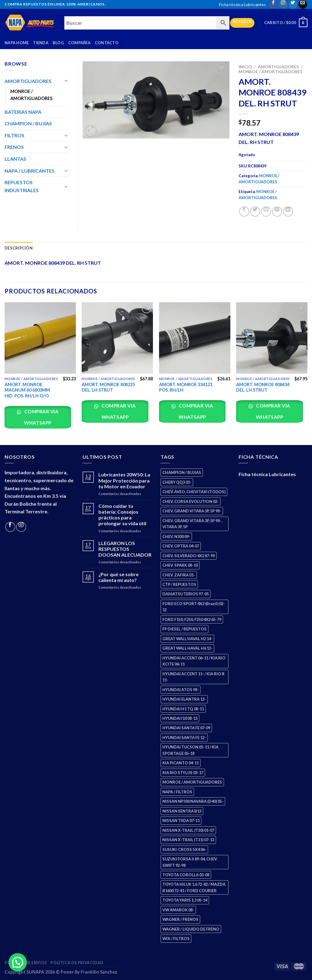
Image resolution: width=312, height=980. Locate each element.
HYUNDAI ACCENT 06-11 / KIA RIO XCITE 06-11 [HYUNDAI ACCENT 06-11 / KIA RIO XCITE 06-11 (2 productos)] (194, 661)
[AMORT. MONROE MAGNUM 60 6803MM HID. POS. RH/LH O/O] (40, 338)
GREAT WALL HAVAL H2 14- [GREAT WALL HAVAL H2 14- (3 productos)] (187, 639)
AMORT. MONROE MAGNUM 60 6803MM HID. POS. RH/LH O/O (27, 390)
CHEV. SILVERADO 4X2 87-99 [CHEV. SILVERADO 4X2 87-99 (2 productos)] (189, 556)
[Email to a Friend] (266, 212)
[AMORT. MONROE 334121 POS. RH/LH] (195, 338)
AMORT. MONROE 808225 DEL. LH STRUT (108, 387)
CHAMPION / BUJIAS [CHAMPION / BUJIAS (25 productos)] (182, 472)
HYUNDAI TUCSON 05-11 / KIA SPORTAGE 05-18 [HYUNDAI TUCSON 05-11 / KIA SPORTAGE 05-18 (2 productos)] (190, 750)
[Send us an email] (303, 4)
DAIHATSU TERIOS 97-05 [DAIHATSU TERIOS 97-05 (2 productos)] (186, 594)
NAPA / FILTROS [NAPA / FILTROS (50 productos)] (177, 792)
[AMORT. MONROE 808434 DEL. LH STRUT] (272, 338)
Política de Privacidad (77, 963)
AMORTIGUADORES (278, 67)
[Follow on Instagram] (283, 4)
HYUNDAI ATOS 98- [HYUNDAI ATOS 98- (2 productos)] (181, 690)
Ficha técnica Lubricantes (242, 5)
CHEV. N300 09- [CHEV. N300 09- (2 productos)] (176, 537)
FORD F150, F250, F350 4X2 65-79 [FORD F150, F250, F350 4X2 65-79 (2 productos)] (192, 619)
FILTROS (14, 135)
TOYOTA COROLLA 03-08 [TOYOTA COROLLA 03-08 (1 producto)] (186, 875)
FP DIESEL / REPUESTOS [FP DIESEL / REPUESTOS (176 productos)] (184, 629)
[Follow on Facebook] (273, 4)
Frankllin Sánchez (99, 972)
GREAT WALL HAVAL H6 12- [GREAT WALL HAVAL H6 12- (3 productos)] (187, 648)
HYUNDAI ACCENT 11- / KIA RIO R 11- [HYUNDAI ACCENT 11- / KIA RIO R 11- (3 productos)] (193, 677)
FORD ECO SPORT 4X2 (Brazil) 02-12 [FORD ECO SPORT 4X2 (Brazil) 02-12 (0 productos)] (194, 607)
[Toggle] (66, 81)
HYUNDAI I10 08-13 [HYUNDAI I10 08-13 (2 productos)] (180, 718)
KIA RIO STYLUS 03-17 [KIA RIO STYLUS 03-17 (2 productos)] (183, 773)
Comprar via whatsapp (41, 417)
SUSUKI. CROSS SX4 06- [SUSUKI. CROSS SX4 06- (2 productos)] (184, 849)
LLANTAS (15, 159)
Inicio (245, 67)
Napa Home (17, 43)
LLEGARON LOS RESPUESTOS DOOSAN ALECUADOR (125, 549)
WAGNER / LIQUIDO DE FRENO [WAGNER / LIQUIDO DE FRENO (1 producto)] (191, 929)
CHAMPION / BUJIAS (28, 123)
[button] (18, 962)
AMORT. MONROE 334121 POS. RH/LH (186, 387)
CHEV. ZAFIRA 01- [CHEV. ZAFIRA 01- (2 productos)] (179, 575)
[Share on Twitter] (255, 212)
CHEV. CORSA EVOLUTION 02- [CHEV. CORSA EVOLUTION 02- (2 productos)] (191, 501)
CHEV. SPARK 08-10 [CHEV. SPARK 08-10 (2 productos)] (180, 565)
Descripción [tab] (19, 248)
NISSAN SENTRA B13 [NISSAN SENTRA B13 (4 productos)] (182, 811)
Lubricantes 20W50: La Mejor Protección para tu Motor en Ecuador (124, 480)
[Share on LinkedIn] (288, 212)
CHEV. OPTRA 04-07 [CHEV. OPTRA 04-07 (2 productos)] (181, 546)
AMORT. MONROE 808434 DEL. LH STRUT (263, 387)
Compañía (79, 43)
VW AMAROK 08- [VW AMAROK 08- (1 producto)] (178, 910)
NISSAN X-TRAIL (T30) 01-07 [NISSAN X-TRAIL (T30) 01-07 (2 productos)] (188, 830)
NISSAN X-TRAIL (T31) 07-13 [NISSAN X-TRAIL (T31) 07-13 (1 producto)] (188, 840)
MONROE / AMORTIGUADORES (271, 72)
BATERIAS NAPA (23, 112)
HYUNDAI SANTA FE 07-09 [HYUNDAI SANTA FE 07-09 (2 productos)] (186, 728)
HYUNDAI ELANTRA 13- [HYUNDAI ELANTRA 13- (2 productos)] (184, 699)
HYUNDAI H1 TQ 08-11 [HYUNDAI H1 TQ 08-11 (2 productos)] (183, 709)
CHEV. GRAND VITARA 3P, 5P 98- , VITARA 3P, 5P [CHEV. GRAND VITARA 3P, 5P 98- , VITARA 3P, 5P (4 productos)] (193, 524)
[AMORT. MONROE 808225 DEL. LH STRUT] (117, 338)
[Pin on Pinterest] (277, 212)
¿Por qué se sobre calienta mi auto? (119, 577)
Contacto (107, 43)
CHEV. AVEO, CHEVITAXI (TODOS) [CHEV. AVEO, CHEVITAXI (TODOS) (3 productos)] (194, 492)
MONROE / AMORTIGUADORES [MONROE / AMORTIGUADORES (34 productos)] (192, 782)
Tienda (41, 43)
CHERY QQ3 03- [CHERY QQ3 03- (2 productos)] (177, 482)
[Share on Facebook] (244, 212)
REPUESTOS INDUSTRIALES (22, 186)
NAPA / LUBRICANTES (30, 171)
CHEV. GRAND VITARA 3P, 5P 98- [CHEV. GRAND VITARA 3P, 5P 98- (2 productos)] (192, 511)
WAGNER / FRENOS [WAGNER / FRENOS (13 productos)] (180, 919)
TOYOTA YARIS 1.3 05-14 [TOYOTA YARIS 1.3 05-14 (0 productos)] (185, 900)
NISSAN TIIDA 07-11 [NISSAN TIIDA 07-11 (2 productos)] (181, 820)
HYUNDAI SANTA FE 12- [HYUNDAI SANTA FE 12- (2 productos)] (184, 738)
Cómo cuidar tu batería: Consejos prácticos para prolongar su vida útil (122, 515)
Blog (58, 43)
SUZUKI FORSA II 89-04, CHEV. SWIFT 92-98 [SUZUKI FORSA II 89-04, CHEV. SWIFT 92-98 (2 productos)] (190, 862)
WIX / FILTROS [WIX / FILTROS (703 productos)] (176, 939)
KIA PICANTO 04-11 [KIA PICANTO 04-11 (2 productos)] (181, 763)
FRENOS (14, 147)
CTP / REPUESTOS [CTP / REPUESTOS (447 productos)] (179, 584)
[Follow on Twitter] (293, 4)
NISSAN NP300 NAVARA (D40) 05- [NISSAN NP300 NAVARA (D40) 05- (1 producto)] (193, 801)
